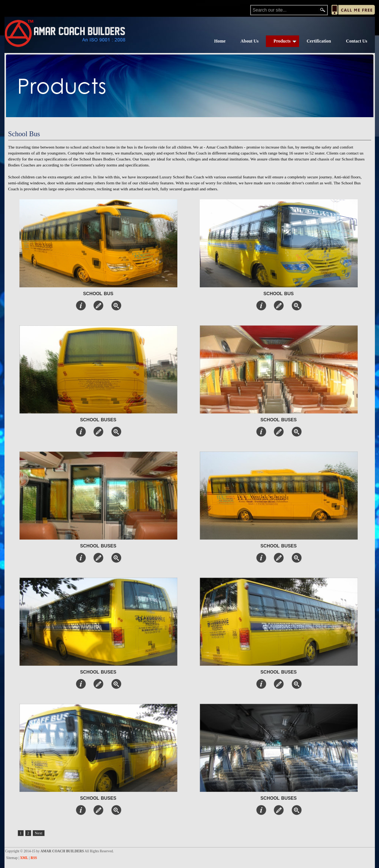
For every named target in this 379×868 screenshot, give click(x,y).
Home (220, 41)
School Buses (98, 420)
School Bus (98, 294)
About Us (249, 41)
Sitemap (12, 858)
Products (285, 41)
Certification (319, 41)
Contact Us (357, 41)
